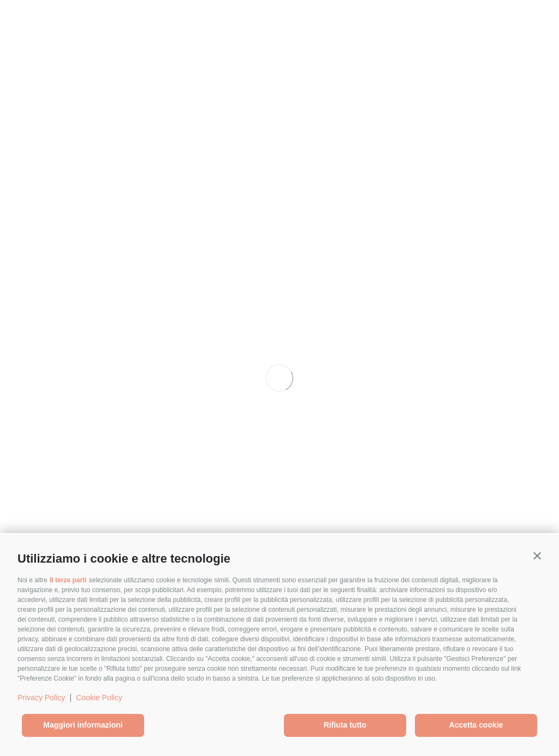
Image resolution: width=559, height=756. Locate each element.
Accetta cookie (476, 725)
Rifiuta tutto (345, 725)
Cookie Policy (99, 698)
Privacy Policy (41, 698)
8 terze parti (68, 580)
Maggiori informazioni (83, 725)
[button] (537, 556)
